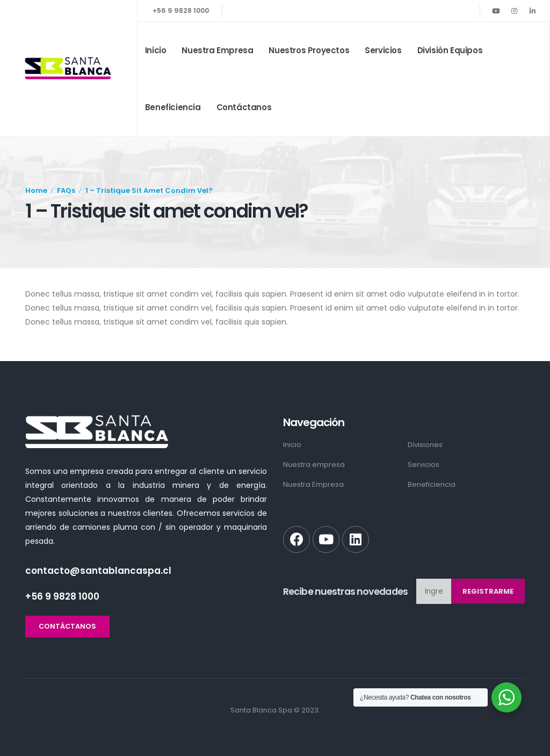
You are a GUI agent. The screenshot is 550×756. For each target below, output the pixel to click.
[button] (67, 627)
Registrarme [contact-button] (488, 591)
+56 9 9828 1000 (181, 10)
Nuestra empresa (217, 50)
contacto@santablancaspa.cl (98, 571)
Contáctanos (244, 107)
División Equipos (450, 50)
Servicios (383, 50)
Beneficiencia (173, 107)
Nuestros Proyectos (309, 50)
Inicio (156, 50)
